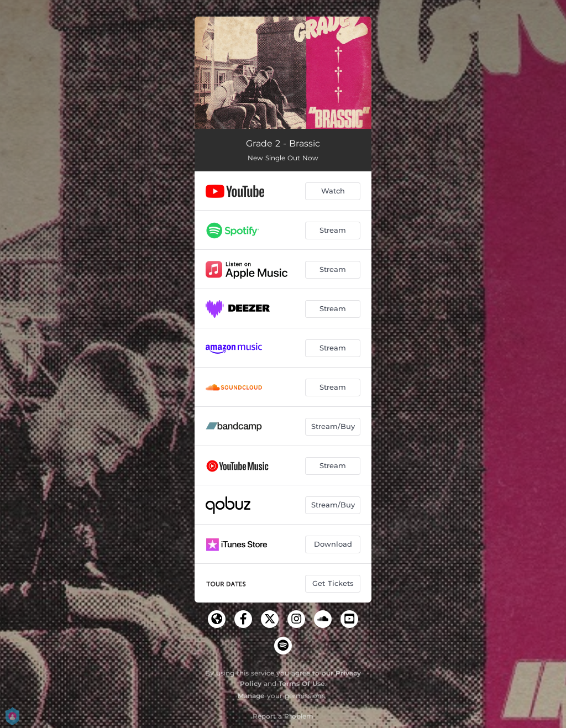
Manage (251, 696)
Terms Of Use (302, 684)
